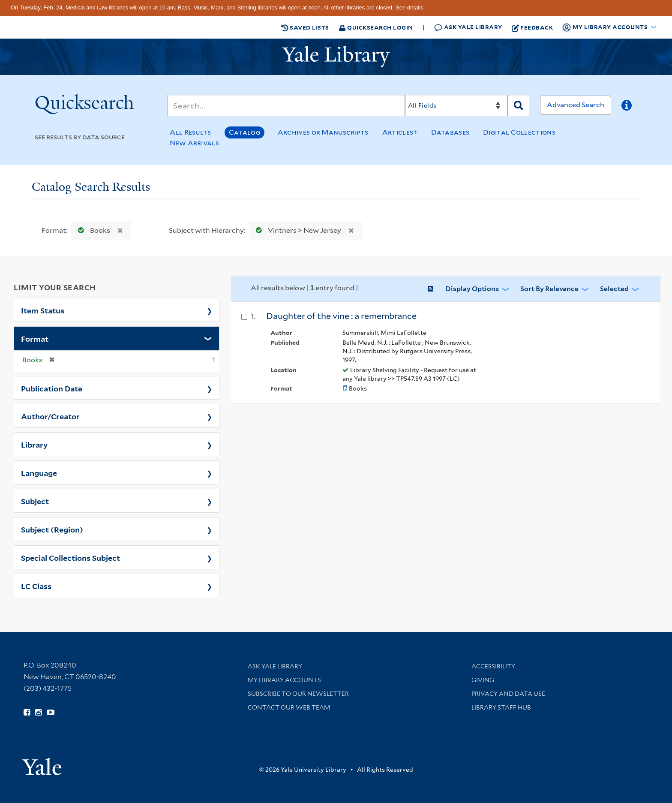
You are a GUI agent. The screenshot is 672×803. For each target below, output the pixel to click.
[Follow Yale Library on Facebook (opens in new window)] (27, 713)
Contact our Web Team (289, 707)
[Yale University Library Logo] (336, 57)
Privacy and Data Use (508, 694)
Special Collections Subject (70, 557)
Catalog (244, 132)
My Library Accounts (284, 680)
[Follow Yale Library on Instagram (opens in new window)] (38, 713)
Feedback (532, 27)
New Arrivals (194, 143)
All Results (190, 132)
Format (35, 338)
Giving (483, 680)
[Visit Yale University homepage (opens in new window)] (42, 764)
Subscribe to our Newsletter (298, 694)
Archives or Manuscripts (323, 132)
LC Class (36, 586)
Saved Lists (305, 27)
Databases (450, 132)
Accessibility (493, 666)
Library (34, 444)
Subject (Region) (52, 529)
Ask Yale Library (468, 27)
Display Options (472, 289)
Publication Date (52, 388)
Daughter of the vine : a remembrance (341, 316)
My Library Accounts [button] (606, 27)
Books (92, 230)
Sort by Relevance (549, 289)
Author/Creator (50, 416)
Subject (35, 501)
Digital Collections (519, 132)
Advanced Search (576, 105)
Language (39, 472)
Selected (614, 289)
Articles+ (400, 132)
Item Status (43, 310)
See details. (410, 8)
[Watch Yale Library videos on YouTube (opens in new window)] (51, 713)
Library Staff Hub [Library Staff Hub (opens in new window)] (501, 707)
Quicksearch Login (376, 27)
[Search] (286, 105)
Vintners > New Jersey (297, 230)
